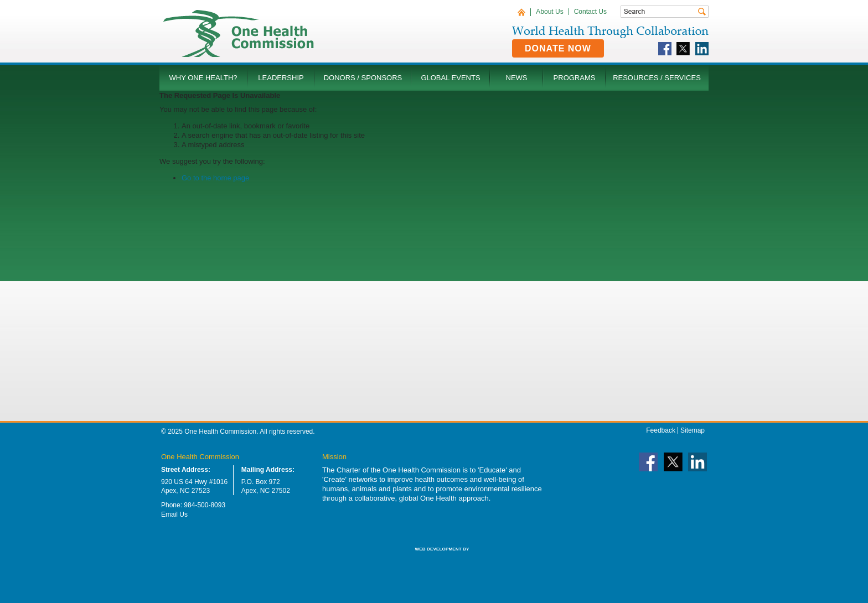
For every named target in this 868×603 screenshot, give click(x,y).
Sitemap (693, 430)
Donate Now (558, 48)
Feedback (661, 430)
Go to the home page (215, 178)
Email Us (174, 514)
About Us (549, 12)
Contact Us (590, 12)
